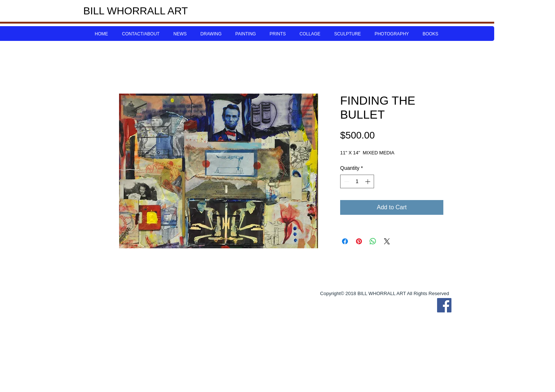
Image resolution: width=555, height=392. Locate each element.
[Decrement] (346, 181)
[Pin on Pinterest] (359, 241)
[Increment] (368, 181)
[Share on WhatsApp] (373, 241)
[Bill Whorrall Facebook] (444, 305)
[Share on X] (387, 241)
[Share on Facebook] (345, 241)
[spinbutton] (357, 181)
